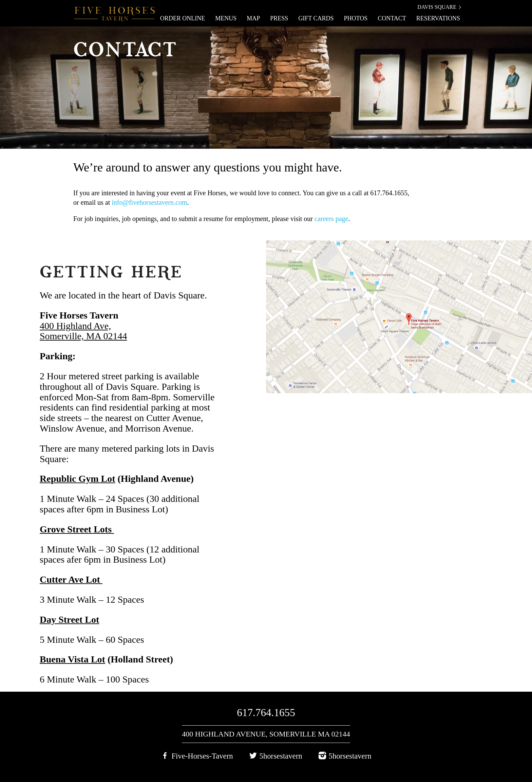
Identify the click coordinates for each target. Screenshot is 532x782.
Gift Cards (316, 18)
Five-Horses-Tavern (202, 756)
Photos (356, 18)
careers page (331, 219)
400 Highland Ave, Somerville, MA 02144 (83, 331)
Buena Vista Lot (72, 659)
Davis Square (437, 7)
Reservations (438, 18)
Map (253, 18)
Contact (392, 18)
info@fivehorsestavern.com (149, 202)
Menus (226, 18)
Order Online (183, 18)
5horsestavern (281, 756)
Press (279, 18)
